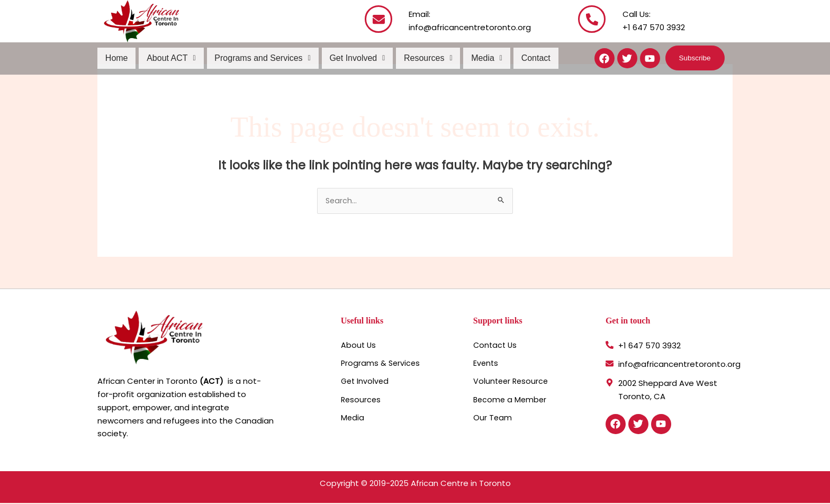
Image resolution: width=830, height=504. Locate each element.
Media (482, 58)
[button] (170, 58)
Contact (530, 58)
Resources (425, 58)
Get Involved (354, 58)
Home (116, 58)
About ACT (170, 58)
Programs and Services (260, 58)
